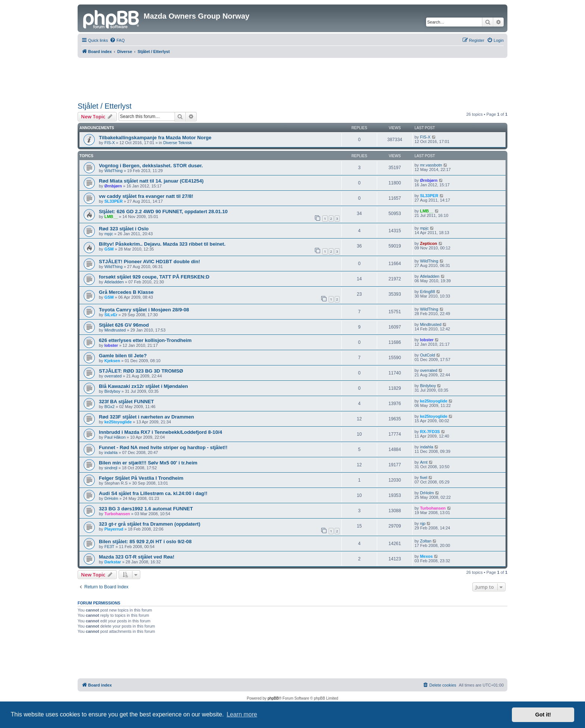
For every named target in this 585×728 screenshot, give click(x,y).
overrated (113, 376)
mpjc (109, 234)
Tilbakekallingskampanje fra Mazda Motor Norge (155, 138)
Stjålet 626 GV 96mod (124, 325)
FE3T (110, 547)
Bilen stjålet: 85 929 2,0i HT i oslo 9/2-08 (145, 542)
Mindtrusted (115, 330)
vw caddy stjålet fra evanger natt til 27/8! (146, 196)
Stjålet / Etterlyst (105, 106)
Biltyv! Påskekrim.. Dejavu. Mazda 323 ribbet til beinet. (162, 244)
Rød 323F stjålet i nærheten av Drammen (146, 417)
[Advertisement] (292, 78)
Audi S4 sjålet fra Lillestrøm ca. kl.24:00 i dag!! (153, 493)
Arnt (424, 462)
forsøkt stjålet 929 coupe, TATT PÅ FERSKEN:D (154, 277)
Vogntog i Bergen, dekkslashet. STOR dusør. (151, 166)
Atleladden (114, 282)
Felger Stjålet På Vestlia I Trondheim (141, 478)
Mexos (426, 556)
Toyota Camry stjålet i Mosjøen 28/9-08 (144, 310)
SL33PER (114, 201)
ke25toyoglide (434, 401)
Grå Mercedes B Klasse (126, 292)
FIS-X (110, 143)
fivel (424, 477)
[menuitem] (117, 40)
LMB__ (111, 217)
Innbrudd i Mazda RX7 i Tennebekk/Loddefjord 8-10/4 (160, 432)
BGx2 (110, 407)
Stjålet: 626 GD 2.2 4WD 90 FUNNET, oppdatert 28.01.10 (163, 211)
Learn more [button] (242, 714)
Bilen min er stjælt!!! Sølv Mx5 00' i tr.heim (148, 463)
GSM (109, 249)
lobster (111, 345)
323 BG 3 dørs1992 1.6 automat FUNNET (146, 509)
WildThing (114, 171)
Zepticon (429, 243)
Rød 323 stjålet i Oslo (124, 229)
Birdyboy (112, 391)
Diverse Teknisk (177, 143)
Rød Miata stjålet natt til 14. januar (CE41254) (151, 181)
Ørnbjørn (113, 186)
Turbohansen (117, 514)
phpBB (273, 698)
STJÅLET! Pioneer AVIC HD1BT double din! (149, 262)
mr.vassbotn (431, 165)
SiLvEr (111, 315)
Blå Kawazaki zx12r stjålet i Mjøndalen (143, 386)
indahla (111, 452)
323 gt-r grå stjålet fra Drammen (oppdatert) (150, 524)
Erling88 (428, 292)
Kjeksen (112, 361)
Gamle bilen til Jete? (123, 356)
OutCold (428, 355)
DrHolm (111, 498)
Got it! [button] (543, 715)
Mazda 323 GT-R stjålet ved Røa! (137, 557)
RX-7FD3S (430, 432)
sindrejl (111, 468)
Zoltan (426, 541)
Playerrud (114, 529)
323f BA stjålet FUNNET (126, 402)
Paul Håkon (115, 437)
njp (423, 523)
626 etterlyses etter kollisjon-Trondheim (145, 340)
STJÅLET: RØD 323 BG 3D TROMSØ (141, 371)
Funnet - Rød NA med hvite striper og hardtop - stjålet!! (163, 447)
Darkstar (113, 562)
